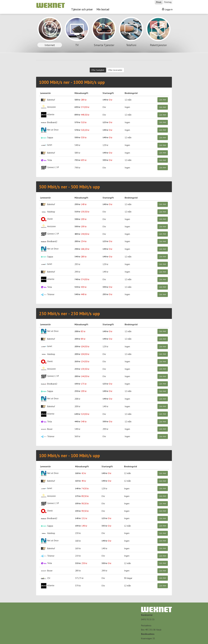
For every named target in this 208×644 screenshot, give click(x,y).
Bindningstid (131, 93)
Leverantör (45, 93)
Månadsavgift (81, 93)
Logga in (167, 9)
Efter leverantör (115, 70)
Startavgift (108, 93)
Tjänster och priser (82, 9)
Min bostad (103, 9)
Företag (168, 2)
